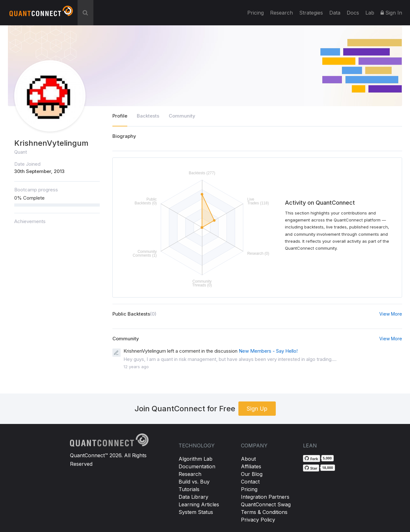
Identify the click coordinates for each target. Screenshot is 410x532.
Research (281, 13)
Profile (120, 116)
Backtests (148, 116)
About (248, 459)
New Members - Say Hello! (268, 351)
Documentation (197, 466)
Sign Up (257, 409)
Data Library (193, 497)
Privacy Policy (258, 520)
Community (182, 116)
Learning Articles (199, 504)
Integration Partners (265, 497)
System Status (196, 512)
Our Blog (252, 474)
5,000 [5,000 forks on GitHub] (327, 458)
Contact (250, 482)
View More (391, 314)
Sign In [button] (391, 13)
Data (335, 13)
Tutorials (189, 489)
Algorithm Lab (196, 459)
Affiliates (251, 466)
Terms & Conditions (264, 512)
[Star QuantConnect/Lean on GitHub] (311, 468)
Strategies (311, 13)
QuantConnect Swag (266, 504)
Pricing (255, 13)
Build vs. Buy (194, 482)
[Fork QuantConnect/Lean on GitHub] (312, 458)
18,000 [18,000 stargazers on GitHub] (328, 468)
